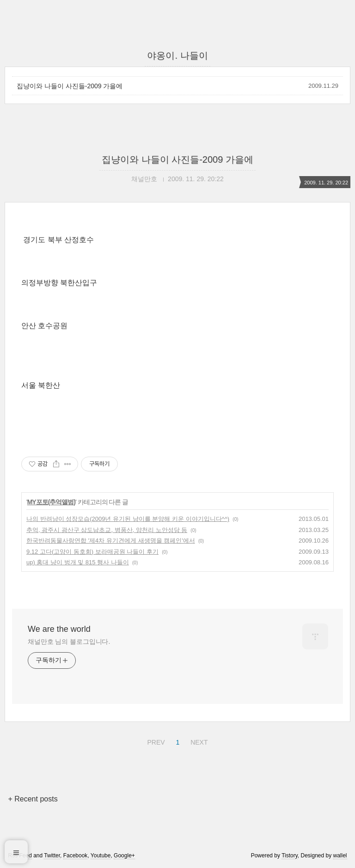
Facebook (76, 856)
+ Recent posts (33, 799)
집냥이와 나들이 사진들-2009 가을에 (70, 86)
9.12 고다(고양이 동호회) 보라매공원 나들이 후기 (92, 552)
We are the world (59, 629)
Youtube (101, 856)
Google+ (124, 856)
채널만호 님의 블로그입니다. (69, 642)
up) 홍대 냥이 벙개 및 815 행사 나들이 (78, 562)
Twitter (52, 856)
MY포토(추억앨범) (51, 502)
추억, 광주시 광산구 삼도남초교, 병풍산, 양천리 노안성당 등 (107, 530)
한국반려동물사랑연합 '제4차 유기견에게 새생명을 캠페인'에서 (111, 541)
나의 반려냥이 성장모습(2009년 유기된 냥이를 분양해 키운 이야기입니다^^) (128, 519)
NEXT (198, 741)
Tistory (290, 856)
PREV (155, 741)
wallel (340, 856)
